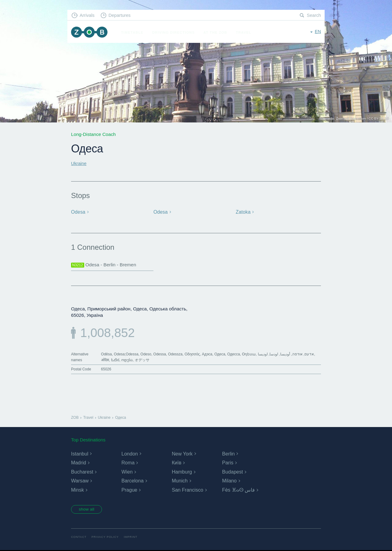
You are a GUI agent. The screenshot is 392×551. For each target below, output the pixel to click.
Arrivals (88, 15)
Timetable (134, 32)
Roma (128, 463)
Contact (79, 538)
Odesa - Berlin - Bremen (105, 265)
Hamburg (182, 472)
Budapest (232, 472)
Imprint (133, 538)
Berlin (228, 454)
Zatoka (243, 212)
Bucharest (82, 472)
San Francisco (187, 490)
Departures (121, 15)
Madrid (79, 463)
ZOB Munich (90, 33)
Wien (127, 472)
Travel (245, 32)
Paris (228, 463)
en (318, 32)
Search (314, 15)
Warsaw (80, 481)
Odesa (78, 212)
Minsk (77, 490)
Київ (177, 463)
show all (88, 510)
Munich (180, 481)
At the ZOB (217, 32)
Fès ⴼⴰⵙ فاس (238, 490)
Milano (229, 481)
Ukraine (79, 163)
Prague (129, 490)
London (129, 454)
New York (182, 454)
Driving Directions (175, 32)
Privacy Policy (106, 538)
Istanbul (80, 454)
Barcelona (132, 481)
